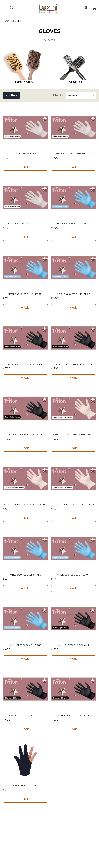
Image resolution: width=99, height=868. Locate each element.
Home (6, 21)
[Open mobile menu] (5, 8)
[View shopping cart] (94, 8)
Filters (11, 95)
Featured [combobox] (73, 95)
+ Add (25, 167)
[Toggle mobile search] (12, 8)
